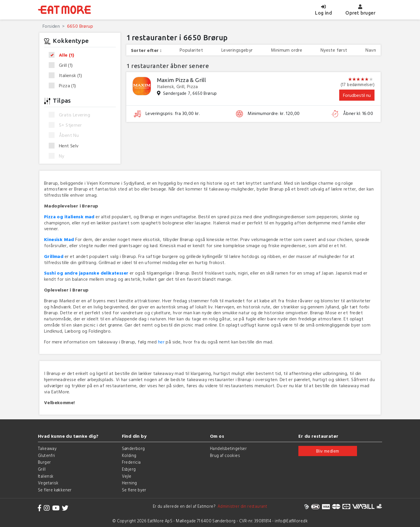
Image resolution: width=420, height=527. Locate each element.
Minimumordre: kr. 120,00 (274, 113)
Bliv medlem (328, 451)
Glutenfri (47, 455)
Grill (63, 65)
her (161, 342)
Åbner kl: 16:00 (358, 113)
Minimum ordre (287, 50)
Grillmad (54, 256)
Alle (63, 55)
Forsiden (51, 26)
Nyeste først (334, 50)
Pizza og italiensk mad (69, 217)
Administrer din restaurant (241, 506)
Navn (371, 50)
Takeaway (47, 448)
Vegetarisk (48, 483)
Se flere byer (134, 490)
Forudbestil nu (357, 95)
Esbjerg (129, 469)
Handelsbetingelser (228, 448)
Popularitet (191, 50)
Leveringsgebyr (237, 50)
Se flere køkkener (55, 490)
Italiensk (67, 76)
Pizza (64, 86)
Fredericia (131, 462)
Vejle (127, 476)
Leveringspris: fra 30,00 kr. (173, 113)
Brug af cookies (225, 455)
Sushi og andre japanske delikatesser (86, 273)
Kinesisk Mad (59, 239)
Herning (129, 483)
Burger (44, 462)
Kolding (129, 455)
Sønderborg (133, 448)
